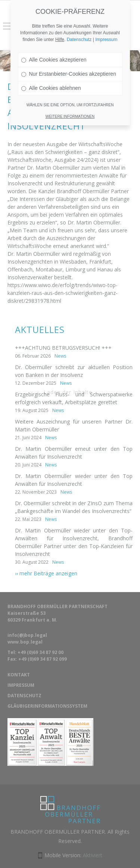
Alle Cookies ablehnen (51, 73)
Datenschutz (79, 24)
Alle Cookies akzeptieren (54, 44)
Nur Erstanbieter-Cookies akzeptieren (69, 59)
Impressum (106, 24)
